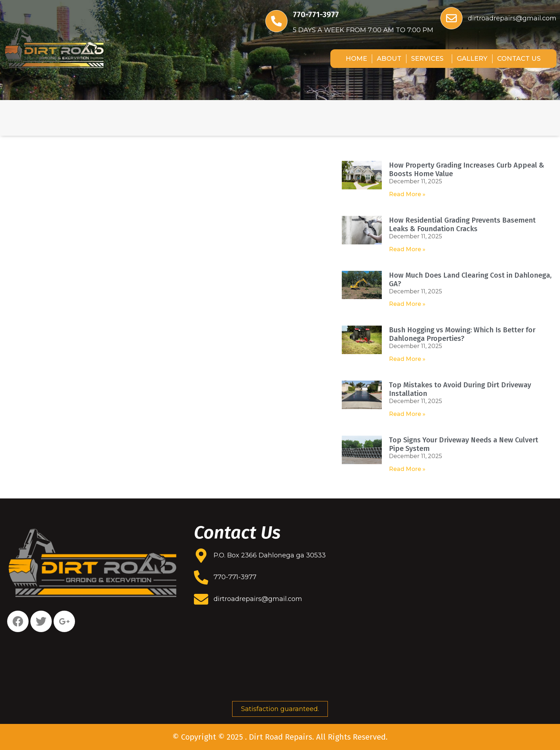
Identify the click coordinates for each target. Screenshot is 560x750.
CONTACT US (519, 59)
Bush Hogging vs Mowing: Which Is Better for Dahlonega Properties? (462, 334)
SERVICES (429, 59)
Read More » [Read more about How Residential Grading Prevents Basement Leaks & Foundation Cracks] (407, 249)
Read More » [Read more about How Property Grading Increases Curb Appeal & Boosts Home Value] (407, 194)
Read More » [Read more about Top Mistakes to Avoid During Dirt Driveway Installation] (407, 414)
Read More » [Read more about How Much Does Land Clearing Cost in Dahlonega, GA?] (407, 304)
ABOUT (389, 59)
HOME (356, 59)
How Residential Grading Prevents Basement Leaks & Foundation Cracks (462, 224)
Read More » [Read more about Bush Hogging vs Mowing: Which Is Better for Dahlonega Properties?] (407, 359)
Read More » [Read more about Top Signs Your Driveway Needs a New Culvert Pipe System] (407, 469)
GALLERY (472, 59)
